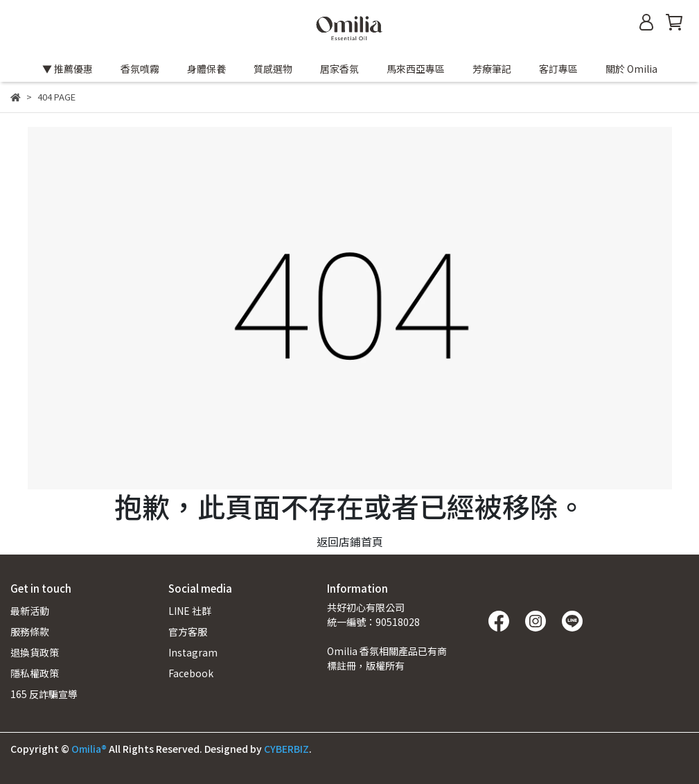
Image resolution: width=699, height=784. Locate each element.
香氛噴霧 (140, 69)
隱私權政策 (35, 673)
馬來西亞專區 (416, 69)
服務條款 (30, 631)
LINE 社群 (190, 611)
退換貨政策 (35, 652)
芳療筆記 (492, 69)
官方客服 (188, 631)
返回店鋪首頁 (350, 541)
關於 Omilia (631, 69)
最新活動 (30, 611)
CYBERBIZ (286, 749)
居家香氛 (339, 69)
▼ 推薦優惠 (68, 69)
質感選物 (273, 69)
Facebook (191, 673)
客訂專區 (558, 69)
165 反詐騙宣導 (44, 694)
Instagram (193, 652)
